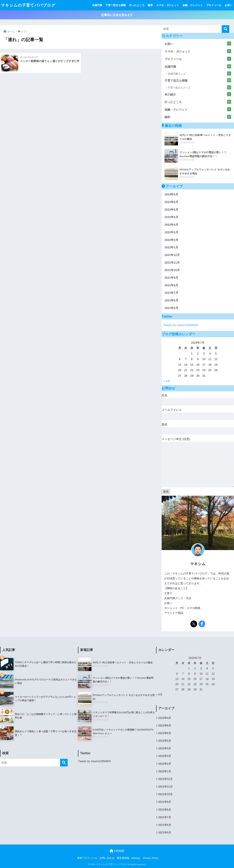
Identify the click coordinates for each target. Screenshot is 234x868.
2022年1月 (171, 247)
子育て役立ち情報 (116, 5)
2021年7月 (171, 293)
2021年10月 (172, 270)
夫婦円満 (97, 5)
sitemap (136, 858)
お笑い (229, 5)
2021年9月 (171, 278)
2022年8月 (171, 202)
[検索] (225, 29)
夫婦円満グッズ (199, 73)
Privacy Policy (151, 858)
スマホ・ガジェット (168, 5)
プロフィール (214, 5)
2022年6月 (171, 210)
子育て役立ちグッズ (199, 87)
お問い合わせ (107, 858)
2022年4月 (171, 225)
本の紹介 (198, 94)
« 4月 (167, 381)
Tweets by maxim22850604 (181, 325)
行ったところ (137, 5)
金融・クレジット (193, 5)
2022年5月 (171, 217)
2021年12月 (172, 255)
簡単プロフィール (87, 858)
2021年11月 (172, 263)
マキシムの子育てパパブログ (28, 5)
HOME (117, 851)
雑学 (150, 5)
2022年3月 (171, 232)
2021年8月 (171, 285)
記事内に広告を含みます (117, 15)
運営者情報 (123, 858)
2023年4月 (171, 194)
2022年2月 (171, 240)
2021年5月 (171, 308)
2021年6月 (171, 300)
